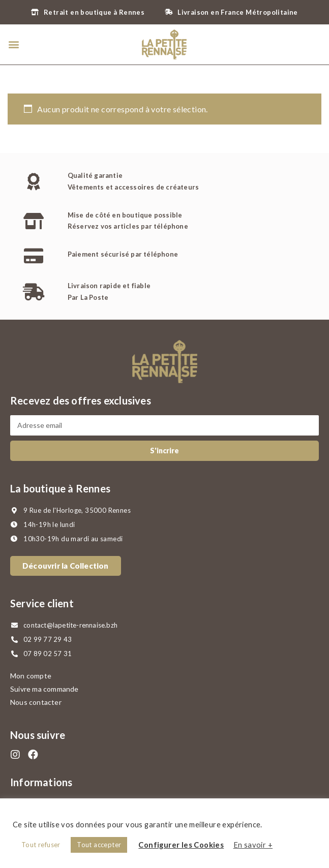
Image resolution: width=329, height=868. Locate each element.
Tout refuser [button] (41, 845)
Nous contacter (36, 702)
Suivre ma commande (44, 689)
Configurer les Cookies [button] (181, 845)
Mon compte (31, 676)
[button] (13, 44)
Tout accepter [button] (99, 845)
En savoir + (253, 845)
